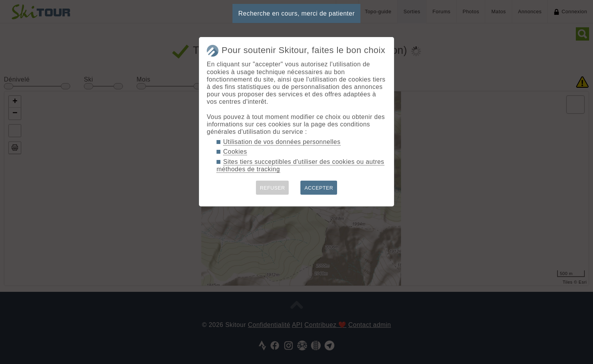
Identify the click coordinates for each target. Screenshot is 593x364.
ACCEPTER (319, 188)
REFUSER (273, 188)
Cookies (235, 152)
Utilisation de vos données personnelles (282, 142)
